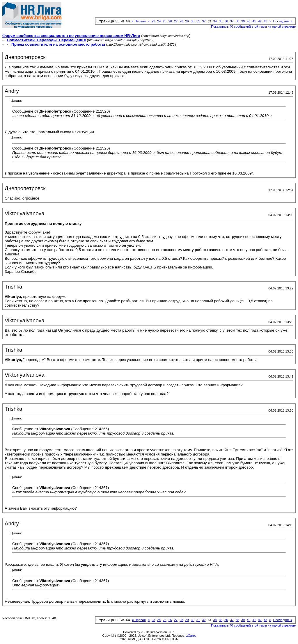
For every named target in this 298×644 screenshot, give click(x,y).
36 (226, 21)
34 (215, 21)
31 (198, 21)
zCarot (191, 636)
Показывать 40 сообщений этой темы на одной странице (253, 26)
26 (170, 21)
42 (260, 21)
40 (249, 21)
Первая (139, 21)
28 (181, 21)
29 (187, 21)
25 (164, 21)
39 (243, 21)
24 (159, 21)
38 (237, 21)
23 (153, 21)
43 (265, 21)
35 (221, 21)
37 (232, 21)
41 (254, 21)
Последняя (283, 21)
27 (176, 21)
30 (193, 21)
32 (204, 21)
